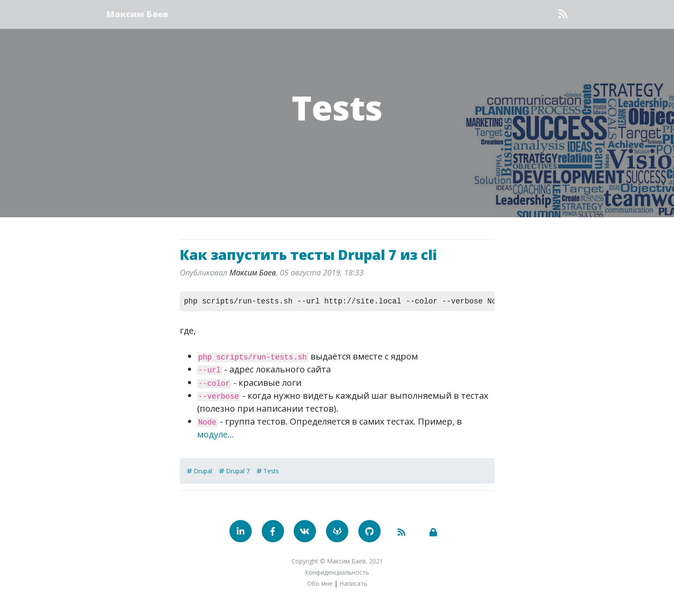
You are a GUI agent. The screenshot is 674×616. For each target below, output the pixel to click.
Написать (353, 583)
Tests (337, 107)
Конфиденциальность (337, 572)
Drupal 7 (238, 471)
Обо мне (320, 583)
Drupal (203, 471)
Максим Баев (138, 14)
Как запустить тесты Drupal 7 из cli (308, 255)
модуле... (216, 434)
